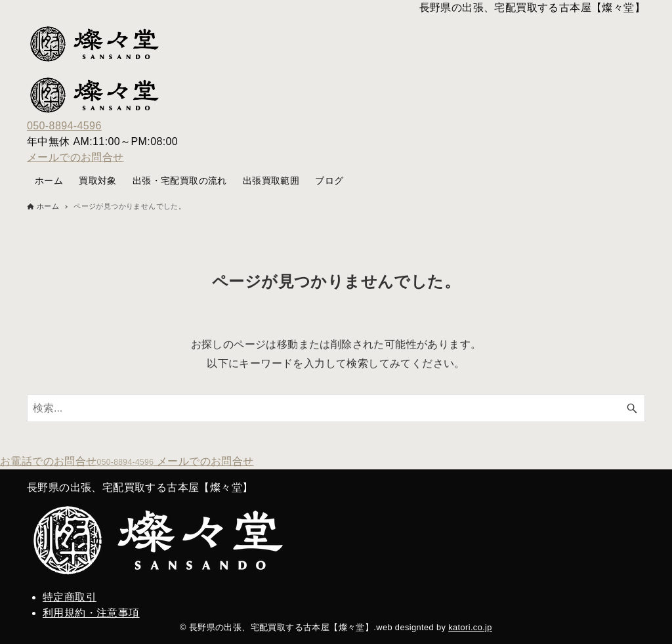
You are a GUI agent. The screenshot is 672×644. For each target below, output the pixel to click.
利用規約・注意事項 (91, 613)
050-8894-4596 (64, 126)
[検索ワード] (336, 408)
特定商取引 (70, 597)
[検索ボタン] (632, 408)
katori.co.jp (470, 627)
